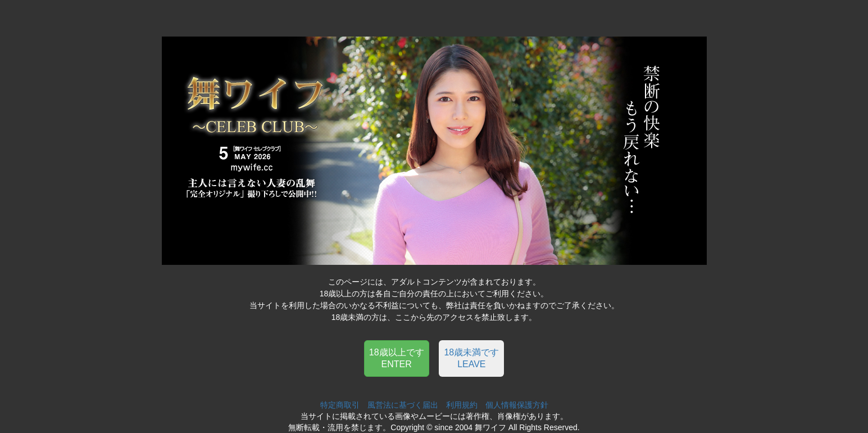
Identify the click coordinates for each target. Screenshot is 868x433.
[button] (397, 358)
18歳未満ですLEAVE (471, 358)
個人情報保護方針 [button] (517, 405)
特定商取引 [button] (340, 405)
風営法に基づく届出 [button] (403, 405)
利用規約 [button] (462, 405)
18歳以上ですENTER (397, 358)
